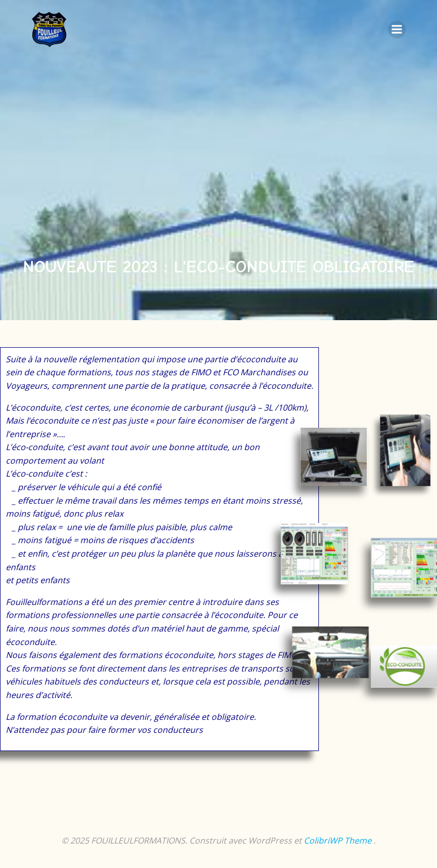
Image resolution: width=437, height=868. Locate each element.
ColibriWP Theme (338, 840)
